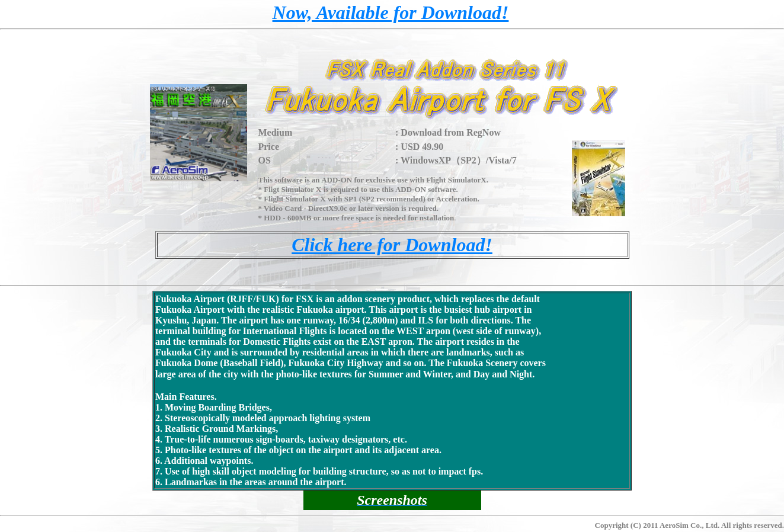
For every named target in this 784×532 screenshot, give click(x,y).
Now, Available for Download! (391, 12)
